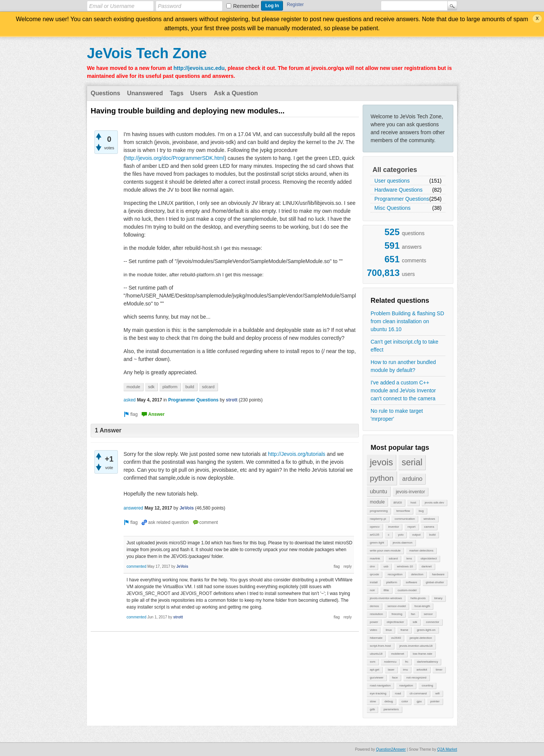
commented (136, 566)
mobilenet (398, 654)
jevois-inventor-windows (386, 598)
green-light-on (426, 630)
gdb (372, 709)
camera (429, 527)
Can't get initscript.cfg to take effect (404, 346)
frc (407, 662)
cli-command (418, 693)
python (382, 478)
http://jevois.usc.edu (199, 68)
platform (392, 582)
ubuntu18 (376, 654)
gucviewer (377, 678)
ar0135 (375, 535)
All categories (395, 170)
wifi (437, 693)
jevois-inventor (410, 492)
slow (373, 701)
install (374, 582)
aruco (398, 502)
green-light (377, 543)
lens (409, 558)
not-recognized (416, 678)
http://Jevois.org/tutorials (297, 454)
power (374, 622)
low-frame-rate (423, 654)
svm (373, 662)
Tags (176, 93)
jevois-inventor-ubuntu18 (416, 646)
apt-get (375, 670)
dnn (372, 566)
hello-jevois (418, 598)
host (413, 503)
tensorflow (403, 511)
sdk (415, 622)
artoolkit (422, 670)
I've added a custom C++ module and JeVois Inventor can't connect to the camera (403, 390)
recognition (395, 574)
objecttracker (396, 622)
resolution (376, 614)
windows (429, 519)
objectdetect (429, 558)
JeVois (187, 508)
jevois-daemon (403, 543)
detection (417, 574)
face (395, 678)
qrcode (374, 574)
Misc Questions (393, 208)
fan (413, 614)
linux (389, 630)
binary (439, 598)
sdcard (393, 558)
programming (379, 511)
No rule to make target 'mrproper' (397, 415)
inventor (394, 527)
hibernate (376, 638)
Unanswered (145, 93)
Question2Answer (391, 749)
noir (372, 590)
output (416, 535)
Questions (105, 93)
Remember (246, 6)
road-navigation (380, 686)
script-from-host (380, 646)
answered (133, 508)
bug (421, 511)
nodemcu (390, 662)
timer (439, 670)
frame (404, 630)
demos (374, 606)
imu (406, 670)
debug (389, 701)
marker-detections (421, 551)
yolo (401, 535)
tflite (386, 590)
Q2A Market (447, 749)
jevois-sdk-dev (434, 503)
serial (412, 462)
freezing (397, 614)
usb (386, 566)
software (411, 582)
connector (432, 622)
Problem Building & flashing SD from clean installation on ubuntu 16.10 (407, 321)
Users (199, 93)
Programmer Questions (402, 199)
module (377, 502)
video (373, 630)
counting (427, 686)
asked (130, 400)
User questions (392, 181)
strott (232, 400)
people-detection (421, 638)
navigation (406, 686)
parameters (391, 709)
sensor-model (397, 606)
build (432, 535)
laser (391, 670)
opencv (375, 527)
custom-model (407, 590)
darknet (427, 566)
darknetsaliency (428, 662)
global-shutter (435, 582)
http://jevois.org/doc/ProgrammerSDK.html (175, 158)
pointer (435, 701)
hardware (438, 574)
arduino (412, 479)
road (398, 693)
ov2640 (396, 638)
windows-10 (405, 566)
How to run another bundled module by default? (403, 366)
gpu (419, 701)
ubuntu (379, 491)
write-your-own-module (385, 551)
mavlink (375, 558)
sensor (428, 614)
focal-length (422, 606)
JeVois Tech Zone (147, 53)
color (405, 701)
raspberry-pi (378, 519)
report (412, 527)
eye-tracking (378, 693)
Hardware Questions (399, 190)
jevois (381, 462)
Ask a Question (236, 93)
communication (405, 519)
